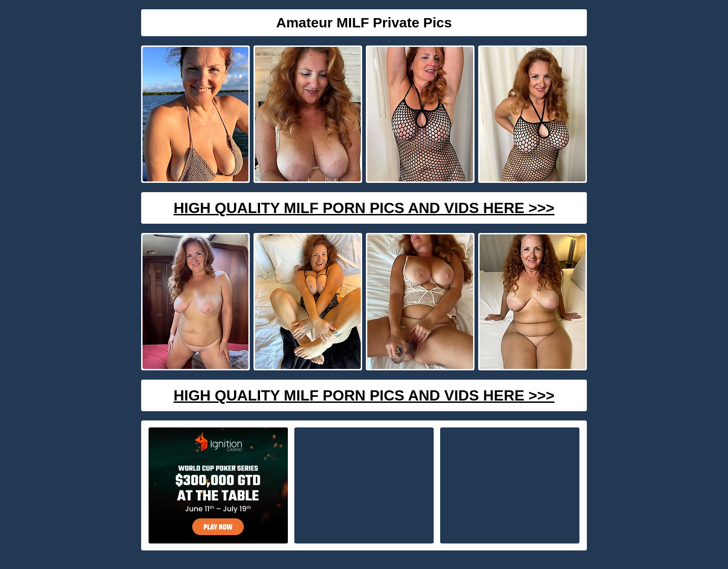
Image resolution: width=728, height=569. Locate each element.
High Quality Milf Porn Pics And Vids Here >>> (364, 208)
